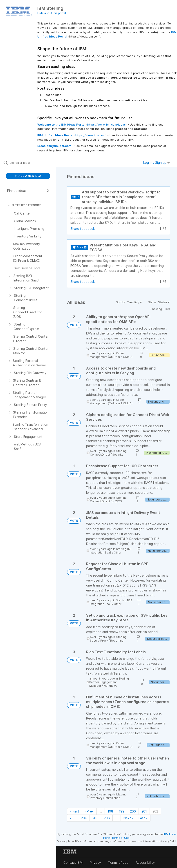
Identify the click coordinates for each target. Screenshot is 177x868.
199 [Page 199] (122, 811)
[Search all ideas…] (30, 163)
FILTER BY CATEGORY (24, 205)
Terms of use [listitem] (118, 862)
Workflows (110, 686)
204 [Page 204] (84, 818)
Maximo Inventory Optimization (108, 796)
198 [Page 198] (110, 811)
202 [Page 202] (155, 811)
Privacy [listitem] (95, 862)
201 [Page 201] (144, 811)
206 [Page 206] (107, 818)
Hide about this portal (52, 13)
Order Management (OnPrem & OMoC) (111, 355)
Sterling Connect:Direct (108, 453)
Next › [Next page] (128, 818)
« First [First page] (75, 811)
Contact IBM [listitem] (73, 862)
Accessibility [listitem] (145, 862)
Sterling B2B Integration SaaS (111, 551)
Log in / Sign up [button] (157, 163)
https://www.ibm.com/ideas (106, 124)
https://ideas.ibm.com (90, 135)
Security (118, 455)
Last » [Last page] (143, 818)
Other (118, 552)
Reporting (117, 641)
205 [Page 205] (95, 818)
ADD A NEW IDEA (28, 176)
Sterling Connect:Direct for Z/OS (108, 499)
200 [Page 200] (133, 811)
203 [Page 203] (73, 818)
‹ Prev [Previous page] (89, 811)
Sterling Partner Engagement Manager (109, 682)
